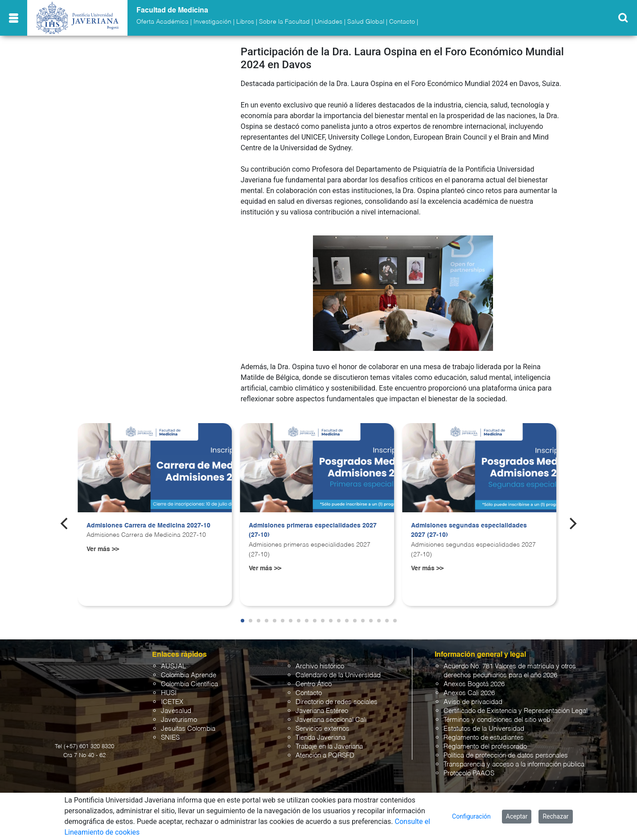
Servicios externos (323, 729)
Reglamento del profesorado (485, 747)
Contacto (402, 22)
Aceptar (517, 816)
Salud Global (366, 22)
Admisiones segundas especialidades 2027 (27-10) (469, 531)
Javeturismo (179, 720)
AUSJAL (173, 666)
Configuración (471, 816)
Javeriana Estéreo (322, 711)
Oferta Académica (162, 22)
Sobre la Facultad (284, 22)
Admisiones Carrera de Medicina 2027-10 (148, 526)
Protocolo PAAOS (469, 773)
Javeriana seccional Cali (331, 720)
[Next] (572, 523)
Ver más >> (103, 549)
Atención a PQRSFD (325, 756)
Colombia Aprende (189, 675)
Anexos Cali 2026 (469, 693)
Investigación (212, 22)
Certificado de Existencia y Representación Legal (516, 711)
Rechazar (555, 816)
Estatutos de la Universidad (484, 729)
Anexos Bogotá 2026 (474, 684)
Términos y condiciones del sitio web (497, 720)
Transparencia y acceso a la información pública (514, 764)
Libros (245, 22)
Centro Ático (314, 684)
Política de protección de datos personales (506, 756)
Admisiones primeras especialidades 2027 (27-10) (313, 531)
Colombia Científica (189, 684)
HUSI (169, 693)
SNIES (170, 738)
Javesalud (176, 711)
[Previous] (65, 523)
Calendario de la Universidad (338, 675)
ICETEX (172, 702)
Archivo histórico (320, 666)
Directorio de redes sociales (337, 702)
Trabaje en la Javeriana (329, 747)
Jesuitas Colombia (188, 729)
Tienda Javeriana (321, 738)
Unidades (329, 22)
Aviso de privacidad (473, 702)
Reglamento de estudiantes (484, 738)
